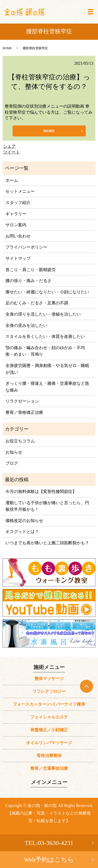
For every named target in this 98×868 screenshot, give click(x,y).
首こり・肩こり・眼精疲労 (31, 270)
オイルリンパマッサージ (49, 743)
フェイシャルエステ (49, 717)
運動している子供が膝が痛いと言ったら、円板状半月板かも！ (47, 506)
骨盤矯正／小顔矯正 (49, 730)
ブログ (12, 463)
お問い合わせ (18, 236)
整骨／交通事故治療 (49, 768)
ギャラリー (16, 214)
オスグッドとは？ (22, 532)
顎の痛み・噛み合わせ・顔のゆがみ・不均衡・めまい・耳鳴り (45, 351)
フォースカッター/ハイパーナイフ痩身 (49, 704)
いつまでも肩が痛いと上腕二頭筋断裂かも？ (47, 543)
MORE (49, 131)
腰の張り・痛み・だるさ (28, 281)
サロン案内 (16, 225)
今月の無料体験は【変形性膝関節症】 (41, 491)
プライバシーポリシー (26, 247)
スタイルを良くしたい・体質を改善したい (45, 336)
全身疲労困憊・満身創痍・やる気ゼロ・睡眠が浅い (47, 369)
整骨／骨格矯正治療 (24, 412)
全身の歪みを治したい (26, 325)
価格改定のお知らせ (24, 521)
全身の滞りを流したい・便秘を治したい (43, 314)
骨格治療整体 (49, 756)
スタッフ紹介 (18, 203)
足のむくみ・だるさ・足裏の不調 (37, 303)
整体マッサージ (49, 679)
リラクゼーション (22, 401)
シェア (9, 146)
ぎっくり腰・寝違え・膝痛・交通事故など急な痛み (47, 387)
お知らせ (14, 452)
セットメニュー (20, 191)
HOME (7, 48)
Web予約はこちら (49, 860)
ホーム (12, 180)
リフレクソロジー (49, 691)
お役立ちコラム (20, 441)
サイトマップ (18, 258)
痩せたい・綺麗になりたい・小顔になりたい (47, 292)
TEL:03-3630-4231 (49, 843)
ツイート (11, 152)
